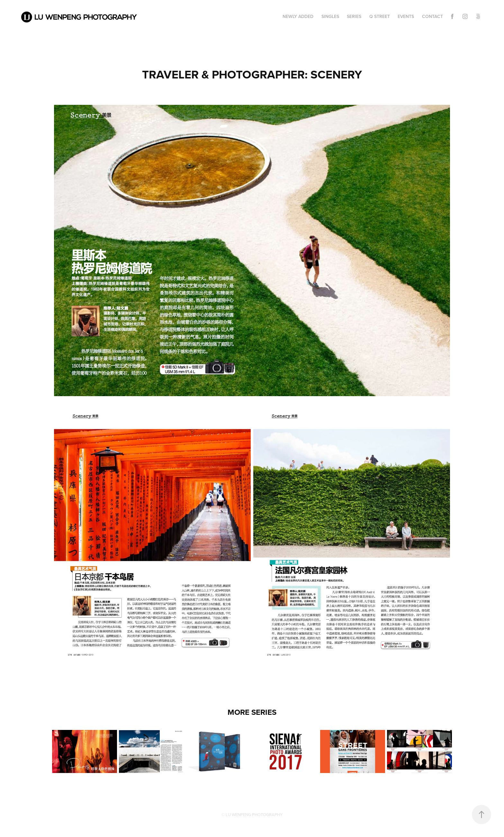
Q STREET (380, 16)
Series (354, 16)
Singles (330, 16)
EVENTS (406, 16)
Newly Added (298, 16)
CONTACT (432, 16)
